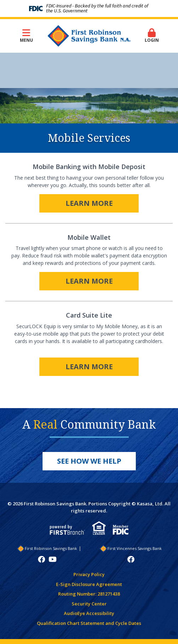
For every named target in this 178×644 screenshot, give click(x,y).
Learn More (89, 203)
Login (152, 36)
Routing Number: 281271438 (89, 594)
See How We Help (89, 461)
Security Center (89, 604)
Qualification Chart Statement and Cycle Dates (89, 623)
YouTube (53, 559)
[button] (152, 36)
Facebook (41, 559)
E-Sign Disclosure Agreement (89, 584)
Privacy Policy (89, 574)
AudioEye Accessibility (89, 613)
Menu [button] (26, 36)
